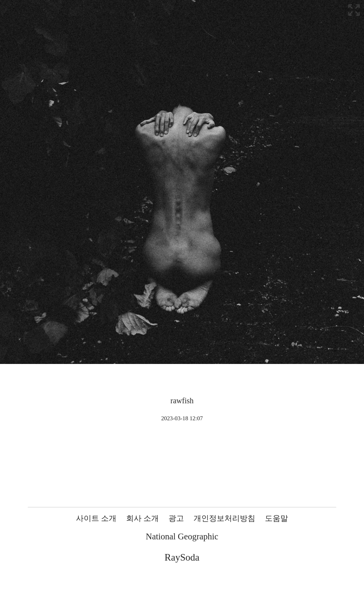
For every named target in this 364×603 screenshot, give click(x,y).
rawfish (182, 401)
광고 (176, 518)
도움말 (276, 518)
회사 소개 (142, 518)
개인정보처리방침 (224, 518)
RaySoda (182, 557)
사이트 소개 (96, 518)
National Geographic (182, 536)
